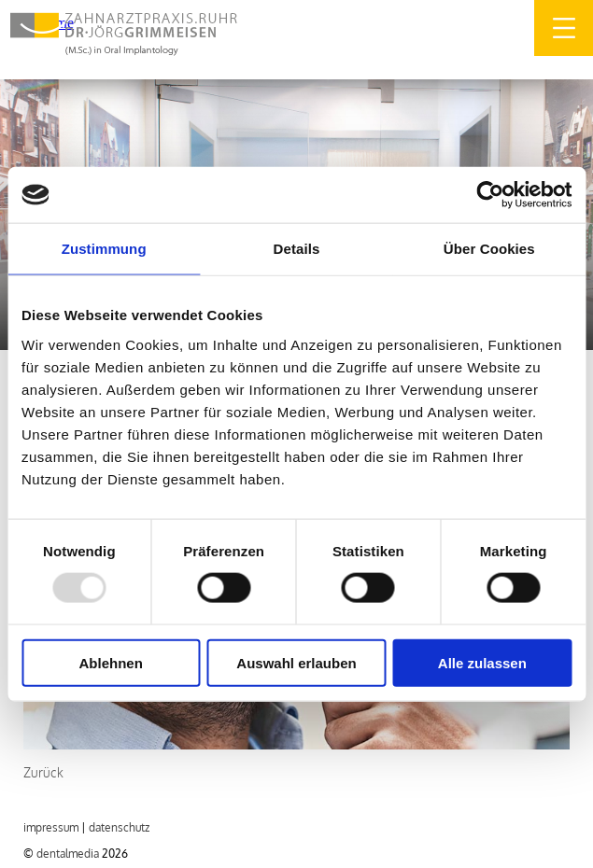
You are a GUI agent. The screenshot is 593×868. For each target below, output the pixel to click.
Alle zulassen (482, 662)
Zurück (43, 772)
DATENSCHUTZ (119, 827)
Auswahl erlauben (296, 662)
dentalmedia (68, 854)
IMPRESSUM (51, 827)
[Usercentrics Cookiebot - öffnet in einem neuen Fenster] (490, 195)
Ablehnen (111, 662)
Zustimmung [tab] (104, 249)
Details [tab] (297, 249)
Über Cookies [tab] (489, 249)
